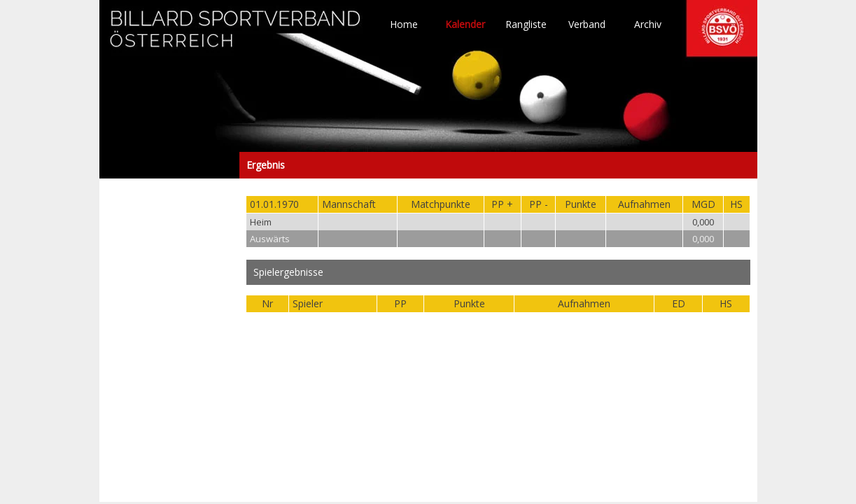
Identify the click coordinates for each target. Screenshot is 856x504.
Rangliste (526, 24)
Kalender (465, 24)
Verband (587, 24)
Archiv (648, 24)
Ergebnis (169, 165)
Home (404, 24)
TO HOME (236, 35)
